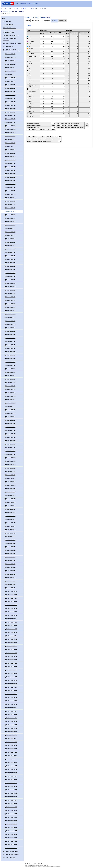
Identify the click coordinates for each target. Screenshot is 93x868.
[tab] (28, 21)
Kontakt (27, 864)
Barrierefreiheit (44, 864)
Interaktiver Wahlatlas (42, 9)
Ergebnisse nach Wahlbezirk (30, 9)
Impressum (32, 864)
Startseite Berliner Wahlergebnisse (8, 9)
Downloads (20, 9)
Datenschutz (38, 864)
